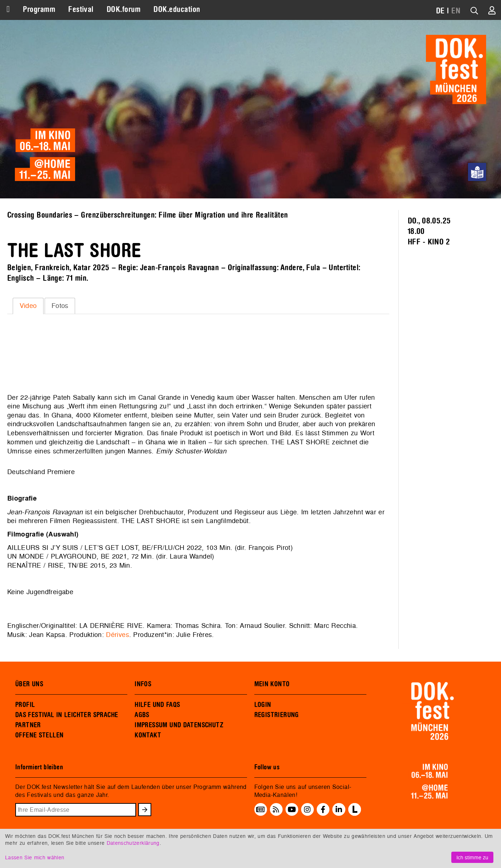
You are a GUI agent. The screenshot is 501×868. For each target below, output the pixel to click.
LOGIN (263, 705)
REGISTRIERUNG (277, 715)
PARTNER (28, 725)
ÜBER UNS (29, 684)
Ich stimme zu (472, 857)
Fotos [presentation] (60, 306)
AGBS (142, 715)
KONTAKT (148, 735)
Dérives (117, 635)
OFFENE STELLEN (39, 735)
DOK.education (177, 9)
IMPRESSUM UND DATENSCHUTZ (179, 725)
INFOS (143, 684)
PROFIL (25, 705)
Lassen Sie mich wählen (35, 857)
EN (456, 11)
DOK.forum (124, 9)
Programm (39, 9)
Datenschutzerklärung (133, 843)
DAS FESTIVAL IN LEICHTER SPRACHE (67, 715)
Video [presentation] (28, 306)
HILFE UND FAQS (157, 705)
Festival (81, 9)
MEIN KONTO (272, 684)
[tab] (28, 306)
